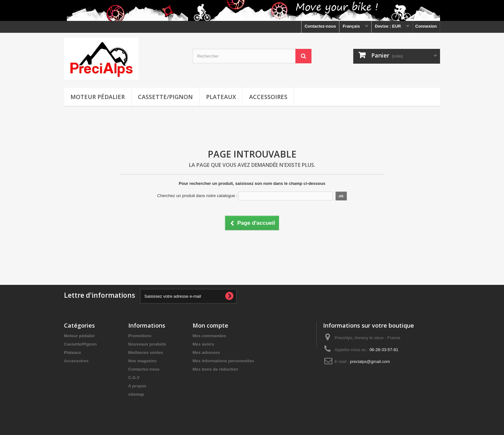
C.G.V (134, 378)
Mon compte (210, 325)
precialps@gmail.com (370, 362)
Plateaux (221, 97)
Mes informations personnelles (223, 361)
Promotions (140, 336)
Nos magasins (142, 361)
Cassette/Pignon (165, 97)
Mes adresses (206, 353)
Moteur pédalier (98, 97)
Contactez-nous (320, 26)
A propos (137, 386)
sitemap (136, 394)
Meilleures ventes (146, 353)
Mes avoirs (203, 344)
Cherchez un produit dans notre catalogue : (197, 196)
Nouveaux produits (147, 344)
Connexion (426, 26)
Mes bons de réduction (215, 369)
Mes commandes (209, 336)
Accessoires (268, 97)
